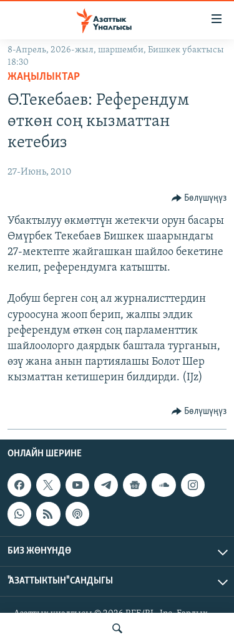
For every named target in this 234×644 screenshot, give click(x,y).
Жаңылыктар (44, 77)
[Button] (199, 198)
